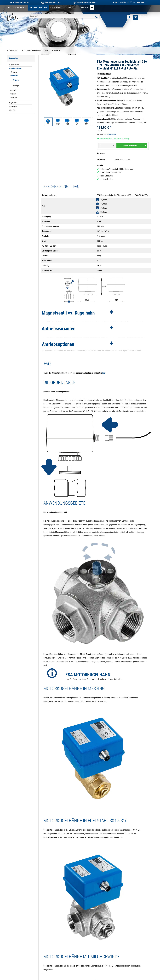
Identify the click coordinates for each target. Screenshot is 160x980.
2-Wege (16, 80)
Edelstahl (14, 76)
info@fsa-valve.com (53, 2)
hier (104, 373)
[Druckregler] (71, 8)
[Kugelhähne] (56, 8)
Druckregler (13, 106)
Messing (14, 72)
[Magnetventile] (20, 8)
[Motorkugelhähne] (38, 8)
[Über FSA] (84, 8)
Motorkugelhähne (15, 68)
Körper (13, 94)
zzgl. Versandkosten (110, 134)
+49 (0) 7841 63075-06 (135, 2)
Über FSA (12, 110)
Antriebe (14, 90)
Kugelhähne (13, 103)
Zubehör (14, 98)
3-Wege (16, 86)
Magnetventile (14, 65)
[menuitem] (9, 8)
